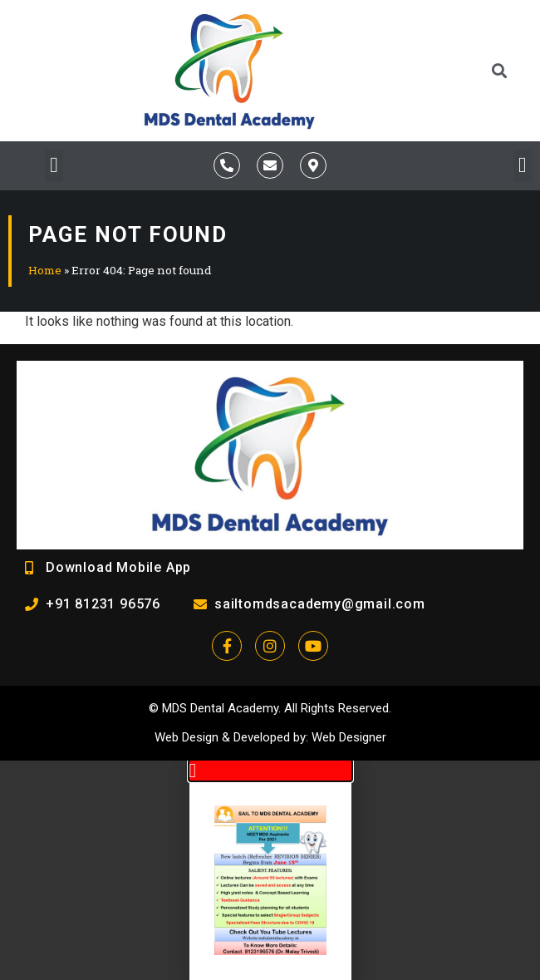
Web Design (187, 737)
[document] (270, 870)
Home (45, 270)
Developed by (270, 737)
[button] (500, 70)
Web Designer (349, 737)
